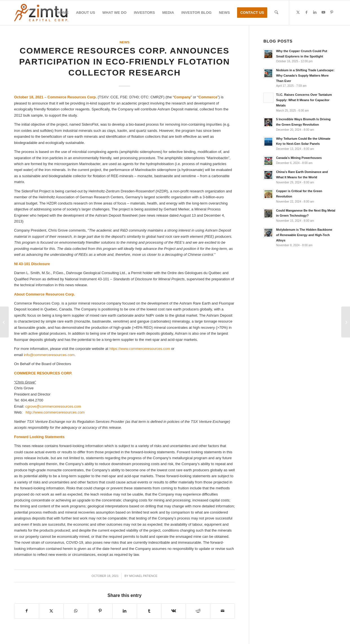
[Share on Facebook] (27, 611)
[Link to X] (298, 12)
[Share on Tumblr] (149, 611)
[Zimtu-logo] (41, 13)
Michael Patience (143, 576)
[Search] (276, 13)
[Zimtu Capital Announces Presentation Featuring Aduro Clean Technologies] (4, 322)
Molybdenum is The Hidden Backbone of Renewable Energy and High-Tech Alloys (304, 235)
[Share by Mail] (222, 611)
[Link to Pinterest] (332, 12)
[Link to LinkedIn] (315, 12)
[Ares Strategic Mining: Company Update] (346, 322)
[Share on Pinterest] (100, 611)
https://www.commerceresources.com (140, 349)
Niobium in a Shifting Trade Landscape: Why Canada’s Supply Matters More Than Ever (305, 75)
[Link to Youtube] (323, 12)
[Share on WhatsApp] (76, 611)
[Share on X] (51, 611)
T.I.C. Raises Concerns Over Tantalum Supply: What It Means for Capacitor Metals (304, 100)
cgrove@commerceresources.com (53, 406)
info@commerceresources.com (49, 355)
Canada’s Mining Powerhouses (299, 158)
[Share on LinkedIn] (125, 611)
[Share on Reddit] (198, 611)
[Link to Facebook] (306, 12)
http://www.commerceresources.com (55, 412)
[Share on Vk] (174, 611)
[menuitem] (63, 13)
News (125, 42)
